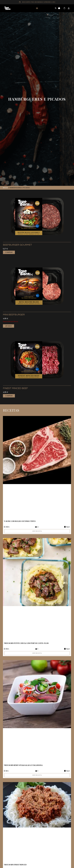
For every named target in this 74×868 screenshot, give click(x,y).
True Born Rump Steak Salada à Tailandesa (23, 765)
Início (5, 188)
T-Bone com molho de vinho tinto (20, 521)
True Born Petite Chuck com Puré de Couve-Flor (26, 643)
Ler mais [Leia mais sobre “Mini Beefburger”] (8, 326)
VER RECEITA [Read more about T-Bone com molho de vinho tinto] (37, 531)
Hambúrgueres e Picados (37, 99)
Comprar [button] (9, 252)
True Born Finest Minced (15, 865)
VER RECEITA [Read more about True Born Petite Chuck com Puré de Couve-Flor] (37, 653)
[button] (37, 8)
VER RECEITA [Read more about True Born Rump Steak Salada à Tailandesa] (37, 775)
